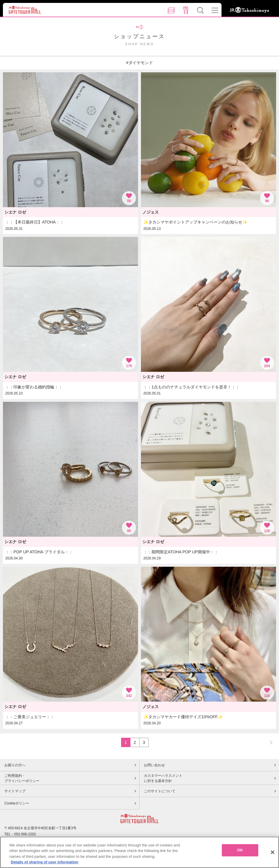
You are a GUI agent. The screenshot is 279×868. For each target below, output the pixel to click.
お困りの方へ (15, 765)
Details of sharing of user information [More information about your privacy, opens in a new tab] (45, 862)
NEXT (268, 742)
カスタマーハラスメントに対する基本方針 (163, 778)
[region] (139, 852)
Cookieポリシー (17, 803)
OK (240, 850)
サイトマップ (15, 791)
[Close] (273, 852)
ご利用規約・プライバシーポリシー (22, 778)
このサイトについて (160, 791)
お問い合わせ (154, 765)
